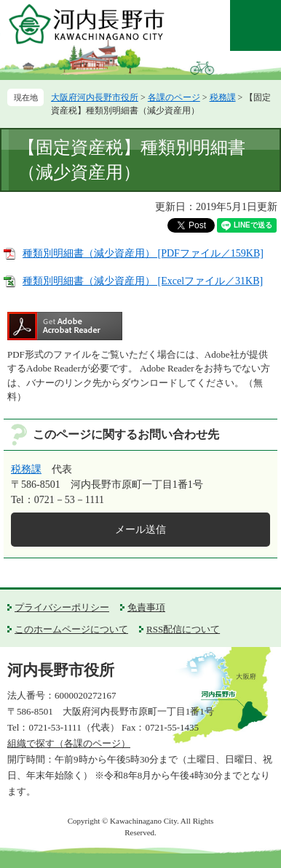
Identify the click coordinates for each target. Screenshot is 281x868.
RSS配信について (183, 629)
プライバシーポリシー (62, 607)
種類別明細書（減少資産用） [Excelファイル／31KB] (143, 281)
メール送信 (140, 530)
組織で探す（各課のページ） (69, 743)
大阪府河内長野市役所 (95, 97)
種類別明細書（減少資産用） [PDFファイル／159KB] (143, 253)
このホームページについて (71, 629)
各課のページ (174, 97)
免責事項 (146, 607)
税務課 (223, 97)
